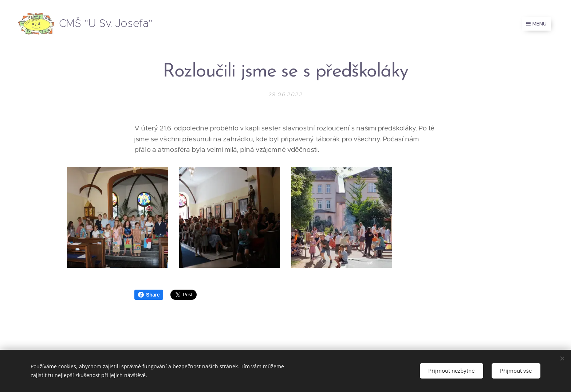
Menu (536, 24)
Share (149, 295)
